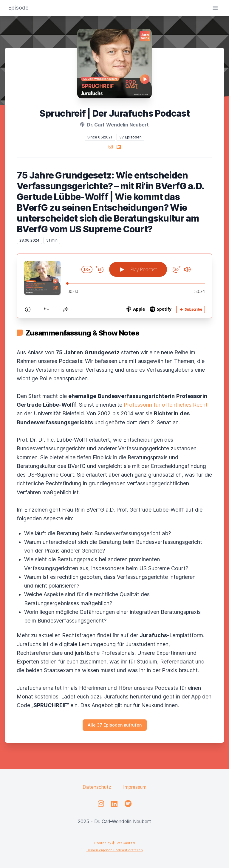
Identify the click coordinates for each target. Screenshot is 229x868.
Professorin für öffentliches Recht (166, 405)
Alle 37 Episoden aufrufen (115, 725)
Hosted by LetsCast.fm (115, 843)
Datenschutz (97, 787)
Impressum (135, 787)
